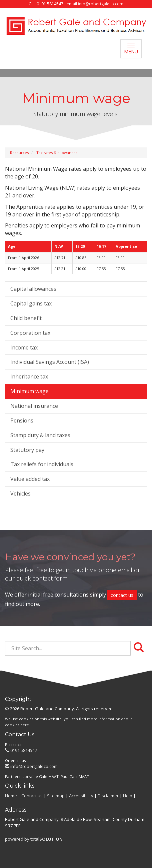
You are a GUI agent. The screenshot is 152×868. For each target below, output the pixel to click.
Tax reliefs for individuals (42, 464)
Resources (19, 153)
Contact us (32, 796)
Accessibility (81, 796)
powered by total (34, 839)
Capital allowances (33, 289)
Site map (56, 796)
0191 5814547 (21, 750)
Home (11, 796)
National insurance (34, 406)
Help (128, 796)
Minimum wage (29, 391)
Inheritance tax (29, 376)
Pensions (22, 420)
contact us (122, 595)
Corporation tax (30, 333)
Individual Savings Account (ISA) (50, 362)
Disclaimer (108, 796)
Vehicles (20, 494)
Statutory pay (27, 450)
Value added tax (30, 479)
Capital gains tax (31, 303)
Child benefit (26, 318)
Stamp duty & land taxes (40, 435)
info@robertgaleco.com (101, 4)
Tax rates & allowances (57, 153)
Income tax (24, 347)
